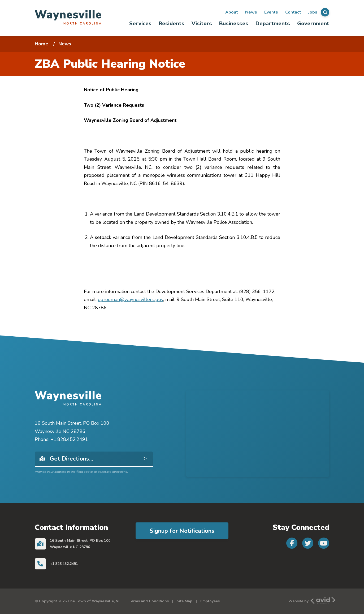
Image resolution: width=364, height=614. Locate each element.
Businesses (234, 23)
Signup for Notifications (182, 531)
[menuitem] (140, 23)
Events (271, 12)
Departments (273, 23)
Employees (210, 601)
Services (140, 23)
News (251, 12)
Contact (293, 12)
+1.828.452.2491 (64, 564)
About (232, 12)
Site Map (185, 601)
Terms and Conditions (149, 601)
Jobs (313, 12)
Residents (172, 23)
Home (42, 44)
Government (313, 23)
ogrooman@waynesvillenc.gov (131, 299)
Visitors (202, 23)
